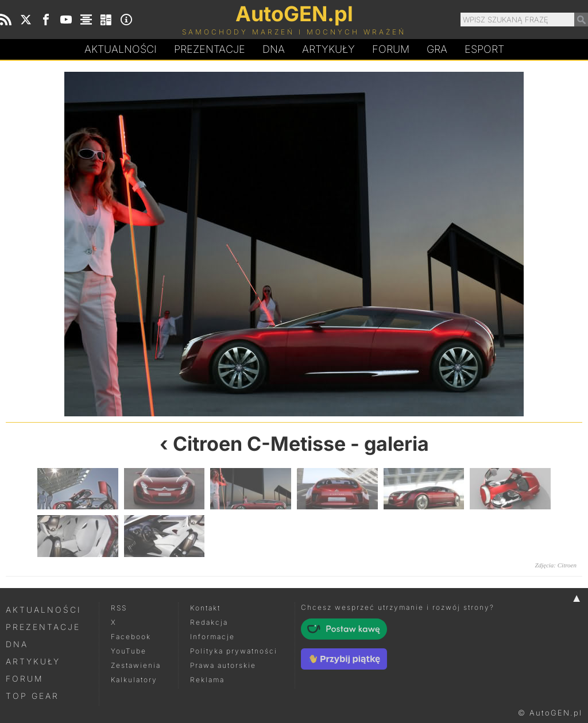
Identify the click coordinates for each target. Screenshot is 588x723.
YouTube (129, 651)
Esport (484, 49)
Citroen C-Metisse (259, 444)
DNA (17, 644)
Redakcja (209, 622)
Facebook (131, 637)
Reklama (207, 680)
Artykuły (328, 49)
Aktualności (121, 49)
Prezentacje (210, 49)
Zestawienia (136, 665)
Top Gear (32, 696)
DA (274, 49)
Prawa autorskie (223, 665)
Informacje (212, 637)
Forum (391, 49)
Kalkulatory (134, 680)
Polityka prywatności (234, 651)
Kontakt (205, 608)
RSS (119, 608)
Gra (437, 49)
